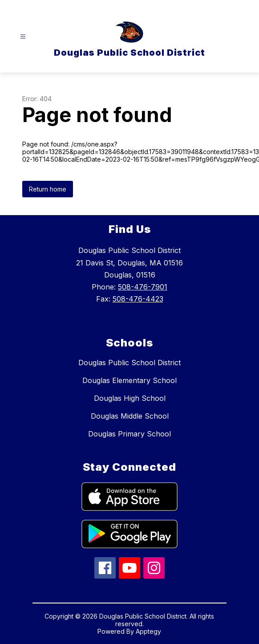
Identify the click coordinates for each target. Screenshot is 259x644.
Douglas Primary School (129, 434)
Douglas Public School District (129, 363)
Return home (48, 189)
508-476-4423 (138, 299)
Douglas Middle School (130, 416)
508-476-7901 (143, 287)
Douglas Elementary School (129, 380)
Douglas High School (130, 398)
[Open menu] (23, 37)
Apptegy (148, 631)
